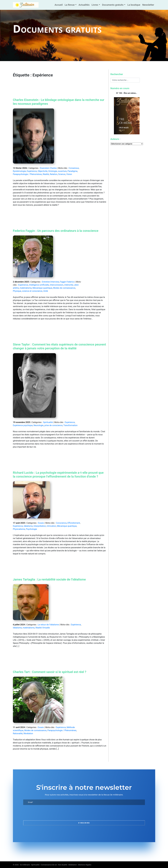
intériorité (69, 285)
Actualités (84, 5)
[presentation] (43, 813)
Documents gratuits (113, 5)
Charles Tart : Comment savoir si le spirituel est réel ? (50, 672)
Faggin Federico (67, 282)
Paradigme (72, 171)
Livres (95, 5)
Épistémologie (19, 171)
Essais (41, 523)
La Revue (70, 5)
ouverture (62, 171)
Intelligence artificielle (39, 285)
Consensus (74, 168)
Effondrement (74, 523)
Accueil (59, 5)
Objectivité (42, 171)
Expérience (32, 171)
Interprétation (40, 526)
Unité (46, 291)
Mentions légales (85, 865)
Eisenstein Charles (48, 168)
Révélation (28, 733)
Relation (54, 174)
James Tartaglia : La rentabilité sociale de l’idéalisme (49, 579)
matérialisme (26, 288)
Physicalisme (19, 529)
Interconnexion (57, 285)
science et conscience (32, 291)
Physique (17, 291)
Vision (69, 174)
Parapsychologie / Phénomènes (27, 174)
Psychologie (31, 529)
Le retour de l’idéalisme (48, 625)
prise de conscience (53, 425)
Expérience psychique (23, 425)
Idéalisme (28, 526)
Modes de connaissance (64, 288)
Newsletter (148, 5)
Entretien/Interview (50, 282)
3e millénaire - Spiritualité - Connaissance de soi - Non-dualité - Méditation (48, 865)
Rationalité (18, 733)
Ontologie (53, 171)
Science (62, 174)
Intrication (51, 526)
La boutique (134, 5)
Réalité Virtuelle (43, 628)
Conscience (61, 523)
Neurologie (39, 425)
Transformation (70, 425)
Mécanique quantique (42, 288)
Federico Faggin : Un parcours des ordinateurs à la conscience (56, 231)
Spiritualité (48, 422)
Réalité (46, 174)
